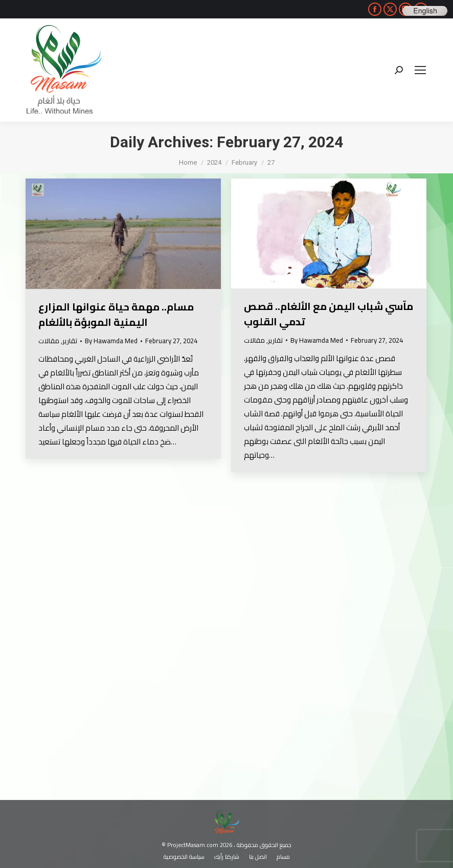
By (111, 341)
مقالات (49, 341)
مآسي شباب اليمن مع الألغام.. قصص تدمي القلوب (329, 314)
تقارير (70, 341)
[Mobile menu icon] (420, 70)
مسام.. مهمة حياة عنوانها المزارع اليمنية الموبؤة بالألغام (116, 314)
